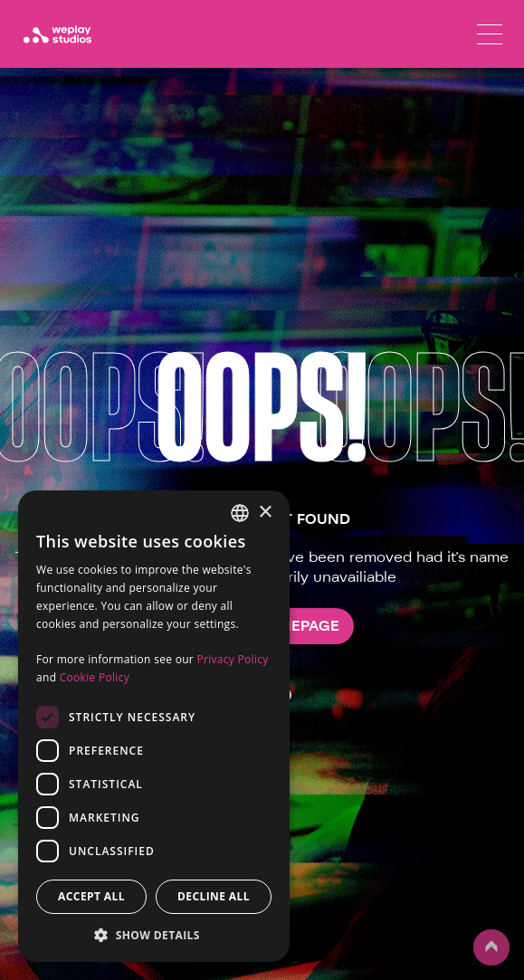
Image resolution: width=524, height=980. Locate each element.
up (491, 947)
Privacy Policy (232, 659)
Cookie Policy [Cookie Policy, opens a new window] (95, 677)
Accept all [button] (91, 896)
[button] (154, 935)
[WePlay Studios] (57, 34)
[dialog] (154, 726)
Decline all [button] (214, 896)
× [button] (265, 513)
